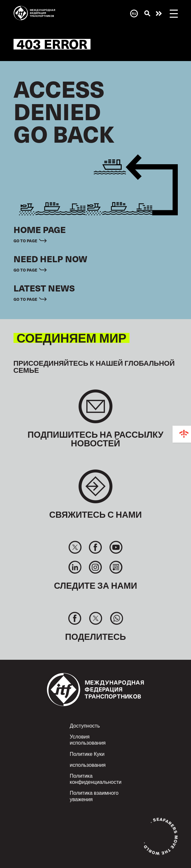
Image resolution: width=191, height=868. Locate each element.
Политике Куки (87, 754)
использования (88, 765)
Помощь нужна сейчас (159, 13)
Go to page (25, 241)
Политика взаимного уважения (94, 796)
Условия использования (88, 739)
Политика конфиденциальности (96, 779)
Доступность (85, 725)
